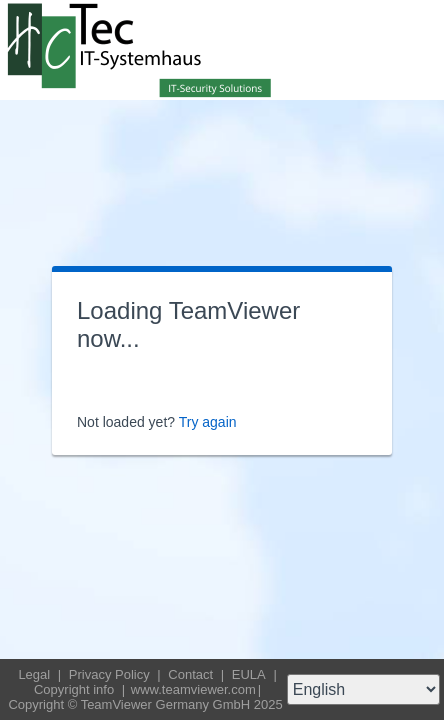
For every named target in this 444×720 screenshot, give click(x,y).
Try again (208, 422)
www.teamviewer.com (193, 689)
